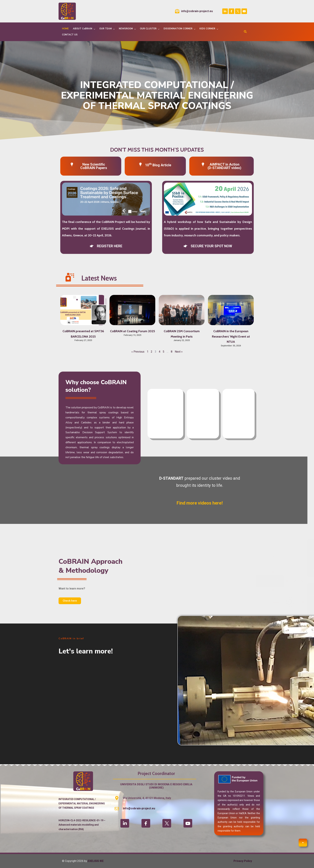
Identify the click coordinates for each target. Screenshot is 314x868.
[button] (106, 172)
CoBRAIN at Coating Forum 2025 (132, 331)
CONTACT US (70, 35)
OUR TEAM (106, 29)
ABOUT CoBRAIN (83, 29)
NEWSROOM (126, 29)
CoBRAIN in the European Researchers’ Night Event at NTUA (231, 336)
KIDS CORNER (207, 29)
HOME (65, 29)
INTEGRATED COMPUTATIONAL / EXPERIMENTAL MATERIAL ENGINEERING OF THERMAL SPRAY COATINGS (82, 820)
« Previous (138, 352)
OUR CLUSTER (148, 29)
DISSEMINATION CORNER (178, 29)
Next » (179, 352)
